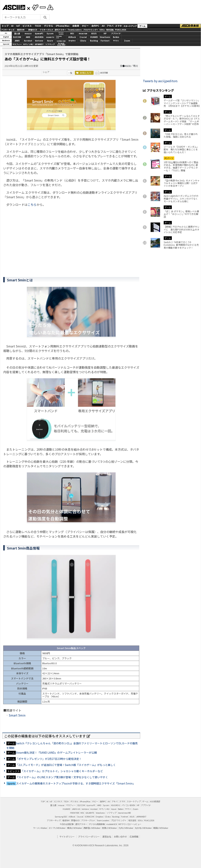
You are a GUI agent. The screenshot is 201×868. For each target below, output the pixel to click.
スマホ (118, 26)
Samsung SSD (61, 816)
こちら (32, 205)
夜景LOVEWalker (109, 828)
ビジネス (27, 26)
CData (83, 41)
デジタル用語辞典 (97, 824)
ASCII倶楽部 (190, 26)
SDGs (102, 30)
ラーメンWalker (40, 828)
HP (105, 33)
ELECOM (17, 37)
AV (103, 26)
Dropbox (72, 41)
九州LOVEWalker (126, 828)
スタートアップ (130, 26)
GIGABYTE (50, 37)
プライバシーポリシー (89, 836)
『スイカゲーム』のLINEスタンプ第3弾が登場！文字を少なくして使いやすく (62, 777)
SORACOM (89, 816)
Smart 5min (17, 715)
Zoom (127, 41)
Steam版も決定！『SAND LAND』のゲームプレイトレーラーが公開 (56, 752)
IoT (18, 26)
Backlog (94, 41)
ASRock (72, 37)
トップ (5, 26)
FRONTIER (83, 34)
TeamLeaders (75, 30)
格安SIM (21, 30)
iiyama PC (91, 805)
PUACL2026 (120, 30)
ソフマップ (50, 44)
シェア (46, 72)
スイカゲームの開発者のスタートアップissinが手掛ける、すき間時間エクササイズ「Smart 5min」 (76, 783)
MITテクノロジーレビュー (130, 824)
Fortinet (105, 41)
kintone (39, 41)
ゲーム (142, 26)
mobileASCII (111, 824)
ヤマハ (116, 41)
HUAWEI (94, 37)
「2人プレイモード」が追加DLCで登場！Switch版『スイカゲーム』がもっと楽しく (66, 765)
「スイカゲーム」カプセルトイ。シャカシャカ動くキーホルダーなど (62, 771)
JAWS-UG (76, 809)
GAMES (41, 7)
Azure (50, 41)
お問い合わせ (120, 836)
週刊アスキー (60, 30)
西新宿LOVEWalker (92, 828)
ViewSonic (105, 37)
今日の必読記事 (67, 824)
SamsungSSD (59, 37)
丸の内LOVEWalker (143, 828)
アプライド (116, 33)
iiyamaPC (39, 33)
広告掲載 (134, 836)
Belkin (116, 37)
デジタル (48, 26)
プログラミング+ (90, 30)
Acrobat (28, 41)
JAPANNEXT (39, 44)
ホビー (85, 26)
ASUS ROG (39, 37)
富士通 (17, 33)
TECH (38, 26)
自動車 (76, 26)
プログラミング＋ (119, 820)
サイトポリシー (67, 836)
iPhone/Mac (63, 26)
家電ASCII (33, 30)
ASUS (94, 33)
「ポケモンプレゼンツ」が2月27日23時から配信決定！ (49, 759)
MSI (72, 33)
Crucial (83, 37)
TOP (43, 801)
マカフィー (17, 44)
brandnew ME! (61, 44)
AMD (28, 37)
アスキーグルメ (46, 30)
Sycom (50, 33)
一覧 (70, 73)
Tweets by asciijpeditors (160, 81)
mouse (28, 33)
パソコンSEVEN (61, 33)
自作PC (95, 26)
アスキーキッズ (8, 30)
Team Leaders (103, 820)
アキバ (110, 26)
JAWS (17, 41)
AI (12, 26)
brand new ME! (125, 813)
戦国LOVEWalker (161, 828)
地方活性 (110, 30)
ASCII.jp (14, 7)
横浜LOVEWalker (74, 828)
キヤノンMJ (28, 44)
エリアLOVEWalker (57, 828)
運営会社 (107, 836)
